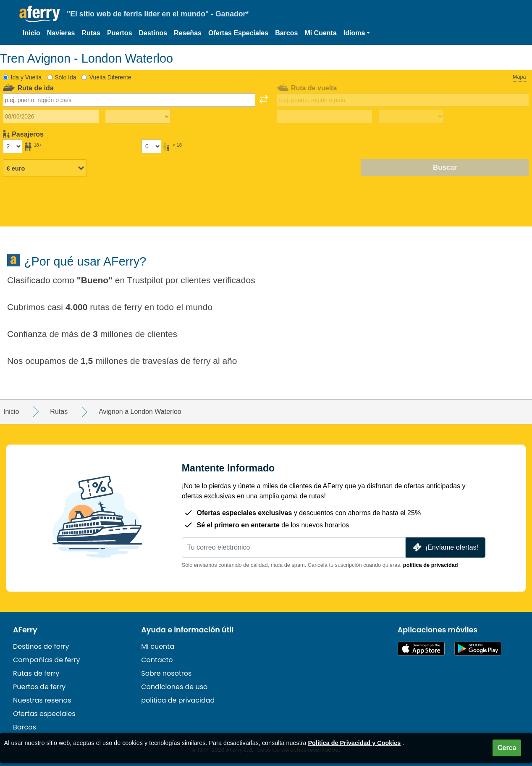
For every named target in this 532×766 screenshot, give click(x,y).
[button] (357, 33)
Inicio (31, 33)
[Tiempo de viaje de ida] (138, 117)
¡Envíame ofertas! (445, 547)
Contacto (157, 660)
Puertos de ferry (39, 687)
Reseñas (188, 33)
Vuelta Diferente (110, 77)
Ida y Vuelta (26, 77)
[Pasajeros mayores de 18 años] (13, 146)
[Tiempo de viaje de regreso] (411, 117)
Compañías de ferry (46, 660)
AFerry (25, 630)
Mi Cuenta (320, 33)
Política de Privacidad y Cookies (355, 743)
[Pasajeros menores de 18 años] (151, 146)
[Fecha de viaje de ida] (51, 116)
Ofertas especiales (44, 714)
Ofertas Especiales (238, 33)
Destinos (153, 33)
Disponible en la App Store (421, 649)
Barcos (286, 33)
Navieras (61, 33)
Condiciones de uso (174, 687)
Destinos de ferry (41, 646)
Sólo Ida (65, 77)
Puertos (120, 33)
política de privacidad (431, 565)
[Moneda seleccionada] (45, 168)
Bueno (95, 280)
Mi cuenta (158, 646)
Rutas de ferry (36, 673)
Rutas (91, 33)
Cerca (507, 748)
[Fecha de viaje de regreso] (325, 116)
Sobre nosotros (166, 673)
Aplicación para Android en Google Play (478, 649)
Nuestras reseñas (42, 700)
